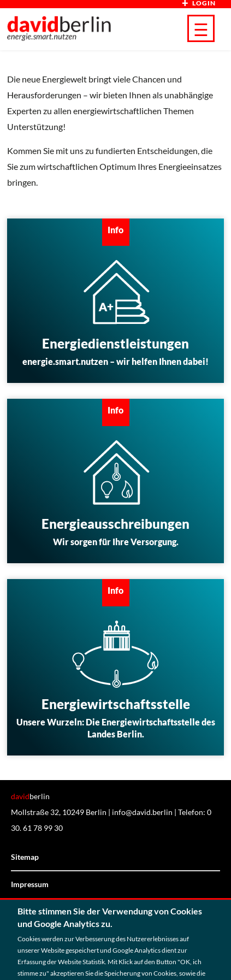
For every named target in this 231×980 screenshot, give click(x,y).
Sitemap (25, 857)
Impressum (30, 884)
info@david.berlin (142, 812)
